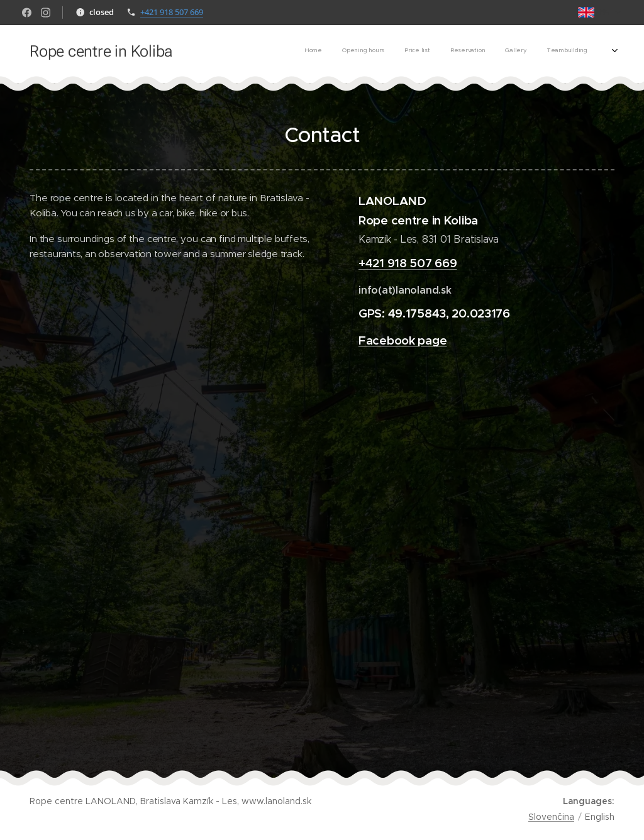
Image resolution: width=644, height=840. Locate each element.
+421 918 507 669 (172, 12)
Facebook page (402, 340)
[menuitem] (505, 51)
